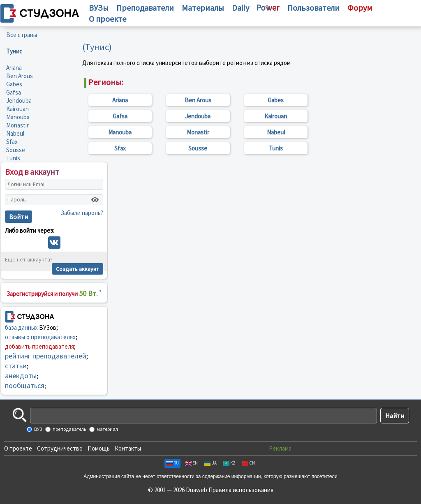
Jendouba (19, 101)
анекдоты (21, 376)
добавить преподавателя (39, 346)
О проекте (18, 448)
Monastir (17, 125)
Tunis (13, 158)
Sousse (16, 150)
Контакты (128, 448)
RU (172, 463)
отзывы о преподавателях (40, 337)
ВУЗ (38, 429)
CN (248, 463)
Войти (19, 217)
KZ (229, 463)
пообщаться (25, 385)
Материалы (203, 8)
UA (210, 463)
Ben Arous (20, 76)
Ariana (14, 68)
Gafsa (14, 92)
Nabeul (15, 133)
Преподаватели (145, 8)
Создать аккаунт (77, 269)
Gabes (14, 84)
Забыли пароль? (82, 213)
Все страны (22, 35)
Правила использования (241, 490)
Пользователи (313, 8)
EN (191, 463)
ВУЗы (99, 8)
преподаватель (69, 429)
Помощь (99, 448)
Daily (241, 8)
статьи (16, 366)
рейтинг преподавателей (46, 356)
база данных (21, 327)
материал (107, 429)
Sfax (12, 142)
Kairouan (17, 109)
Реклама (280, 448)
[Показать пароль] (95, 200)
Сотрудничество (60, 448)
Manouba (18, 117)
